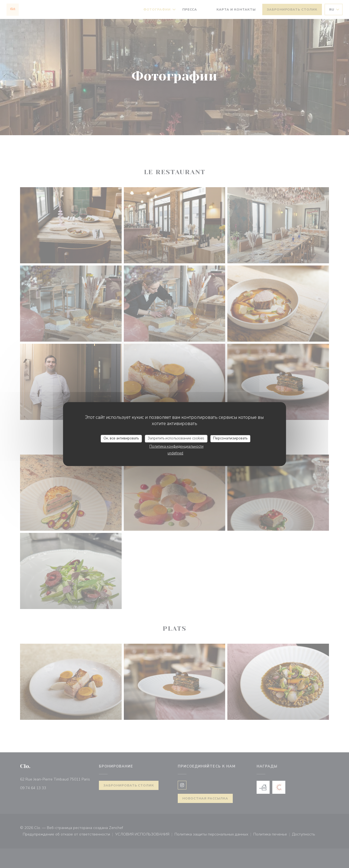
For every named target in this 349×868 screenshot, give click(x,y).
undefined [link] (175, 453)
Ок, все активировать (121, 438)
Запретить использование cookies (176, 438)
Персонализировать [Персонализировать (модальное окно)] (230, 438)
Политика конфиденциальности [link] (176, 446)
